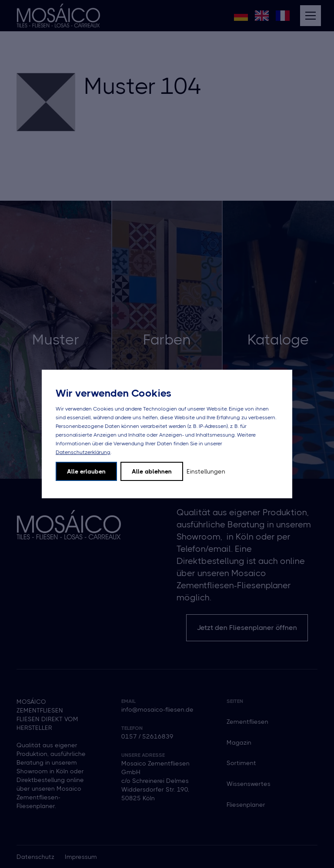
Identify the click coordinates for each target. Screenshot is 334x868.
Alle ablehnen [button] (152, 471)
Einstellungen (206, 471)
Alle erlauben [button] (86, 471)
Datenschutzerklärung (83, 452)
